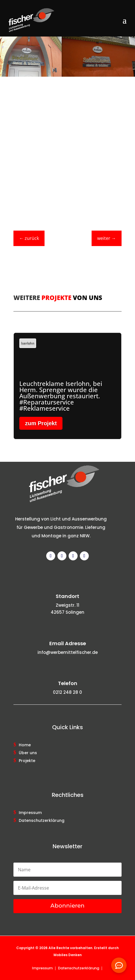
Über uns (28, 753)
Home (25, 745)
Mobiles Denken (68, 955)
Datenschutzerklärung (42, 821)
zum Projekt (41, 423)
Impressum (30, 813)
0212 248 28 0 (67, 692)
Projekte (27, 761)
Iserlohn (28, 343)
